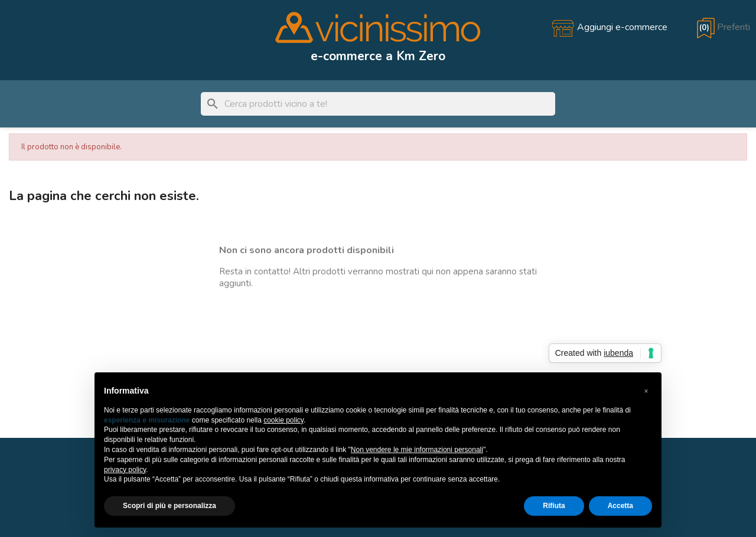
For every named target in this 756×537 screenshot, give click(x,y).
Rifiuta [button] (554, 506)
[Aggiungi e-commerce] (609, 27)
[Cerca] (378, 104)
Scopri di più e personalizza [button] (170, 506)
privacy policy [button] (125, 470)
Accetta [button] (620, 506)
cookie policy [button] (283, 420)
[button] (646, 391)
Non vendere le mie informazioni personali (417, 450)
